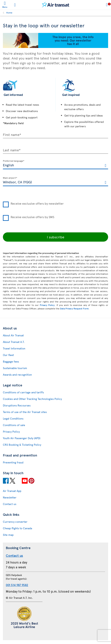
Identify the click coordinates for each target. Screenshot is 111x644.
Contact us (10, 504)
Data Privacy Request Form (74, 308)
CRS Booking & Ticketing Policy (22, 445)
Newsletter (10, 497)
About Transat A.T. (14, 342)
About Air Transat (13, 335)
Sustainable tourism (15, 368)
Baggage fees (11, 361)
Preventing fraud (13, 462)
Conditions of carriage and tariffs (23, 392)
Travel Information (14, 348)
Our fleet (8, 355)
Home (9, 13)
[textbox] (55, 165)
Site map (8, 535)
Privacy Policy (47, 305)
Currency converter (15, 522)
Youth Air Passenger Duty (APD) (22, 438)
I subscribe (56, 237)
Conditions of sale (14, 425)
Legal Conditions (13, 418)
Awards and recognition (17, 375)
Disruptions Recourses (17, 405)
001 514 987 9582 (17, 585)
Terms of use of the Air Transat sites (25, 412)
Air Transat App (12, 491)
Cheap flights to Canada (17, 528)
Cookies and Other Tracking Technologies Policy (32, 399)
